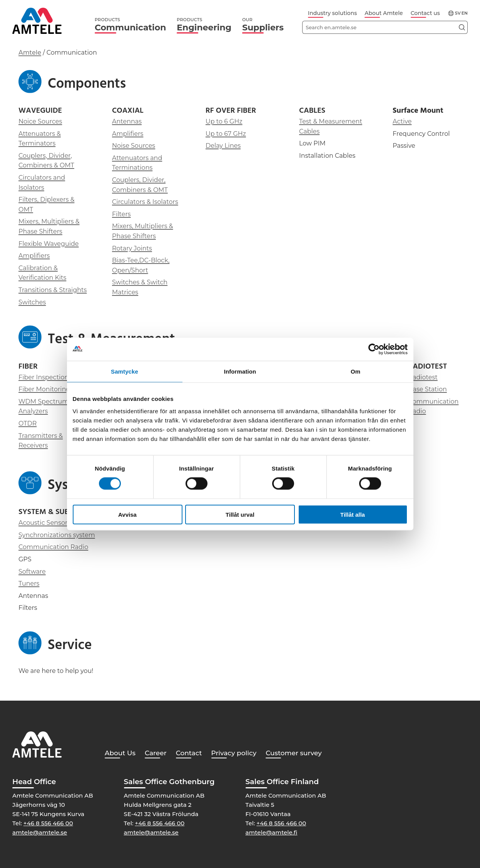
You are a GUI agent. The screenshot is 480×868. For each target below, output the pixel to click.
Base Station (428, 389)
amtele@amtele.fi (272, 832)
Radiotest (423, 377)
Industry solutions (332, 13)
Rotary (122, 248)
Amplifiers (34, 256)
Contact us (425, 13)
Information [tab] (240, 371)
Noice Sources (40, 121)
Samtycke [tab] (125, 371)
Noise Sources (134, 146)
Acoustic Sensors (44, 523)
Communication (130, 25)
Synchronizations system (57, 535)
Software (32, 572)
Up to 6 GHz (224, 121)
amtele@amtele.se (40, 832)
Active (402, 121)
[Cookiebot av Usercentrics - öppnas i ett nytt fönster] (374, 349)
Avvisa (127, 514)
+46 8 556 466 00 (48, 823)
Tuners (29, 583)
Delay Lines (223, 146)
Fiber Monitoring (44, 389)
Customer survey (294, 753)
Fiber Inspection (43, 377)
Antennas (127, 121)
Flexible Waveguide (49, 244)
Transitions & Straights (53, 290)
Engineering (204, 25)
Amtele (30, 53)
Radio (417, 411)
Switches (32, 302)
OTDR (28, 423)
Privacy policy (234, 753)
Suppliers (263, 25)
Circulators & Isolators (145, 202)
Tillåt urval (240, 514)
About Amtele (384, 13)
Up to (215, 134)
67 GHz (235, 134)
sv (458, 13)
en (465, 13)
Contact (189, 753)
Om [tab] (355, 371)
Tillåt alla (353, 514)
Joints (142, 248)
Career (156, 753)
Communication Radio (53, 547)
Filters (121, 214)
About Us (120, 753)
